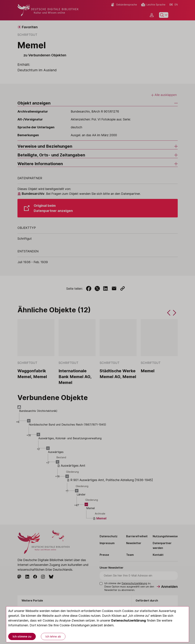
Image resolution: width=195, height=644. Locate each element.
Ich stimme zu (22, 636)
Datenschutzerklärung (129, 620)
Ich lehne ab (53, 636)
